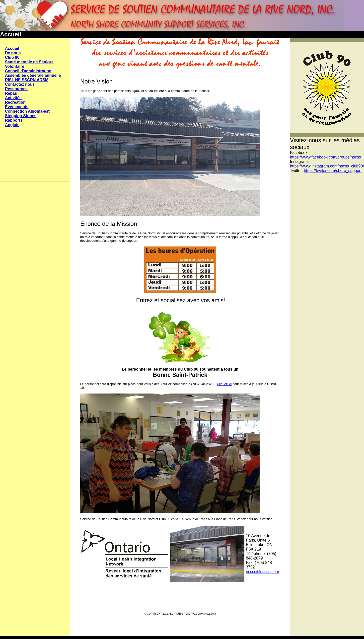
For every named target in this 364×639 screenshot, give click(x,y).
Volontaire (15, 66)
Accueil (12, 48)
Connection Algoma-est (27, 111)
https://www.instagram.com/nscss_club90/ (327, 166)
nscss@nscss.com (262, 572)
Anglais (12, 125)
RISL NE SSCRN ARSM (27, 80)
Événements (17, 107)
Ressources (16, 89)
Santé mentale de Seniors (29, 62)
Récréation (15, 102)
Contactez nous (20, 84)
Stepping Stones (21, 116)
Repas (11, 93)
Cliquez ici (224, 384)
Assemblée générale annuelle (33, 75)
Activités (13, 98)
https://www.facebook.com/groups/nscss (326, 157)
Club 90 (12, 57)
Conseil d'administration (28, 71)
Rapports (14, 120)
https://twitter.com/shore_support (333, 171)
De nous (13, 53)
